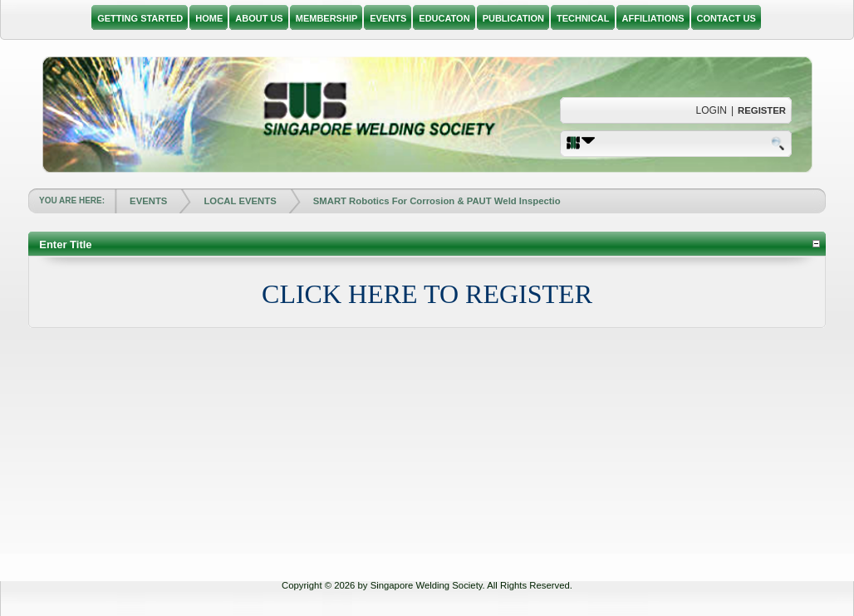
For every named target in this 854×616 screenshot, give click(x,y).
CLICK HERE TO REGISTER (427, 294)
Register (762, 110)
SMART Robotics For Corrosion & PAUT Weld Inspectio (437, 201)
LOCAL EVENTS (240, 201)
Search (779, 143)
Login (712, 110)
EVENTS (148, 201)
